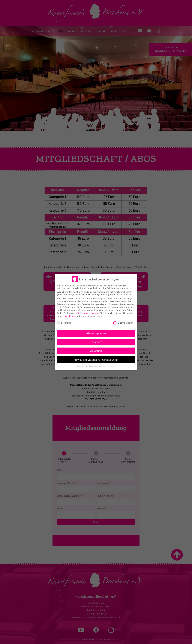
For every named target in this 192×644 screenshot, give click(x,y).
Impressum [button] (111, 362)
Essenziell (64, 318)
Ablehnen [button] (96, 347)
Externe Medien (123, 318)
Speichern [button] (96, 338)
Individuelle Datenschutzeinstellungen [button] (96, 355)
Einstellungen (69, 312)
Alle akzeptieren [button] (96, 329)
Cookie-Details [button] (82, 362)
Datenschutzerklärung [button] (97, 362)
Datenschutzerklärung (88, 309)
